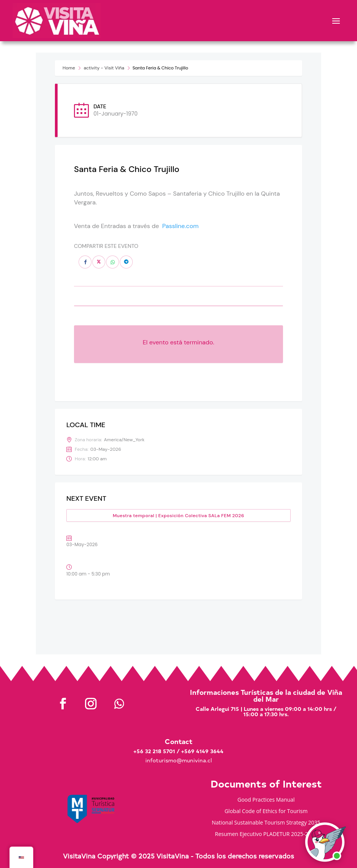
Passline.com (180, 226)
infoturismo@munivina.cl (178, 760)
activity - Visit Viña (104, 68)
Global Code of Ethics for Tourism (266, 812)
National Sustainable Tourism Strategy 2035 (266, 823)
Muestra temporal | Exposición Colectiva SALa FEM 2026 (179, 516)
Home (69, 68)
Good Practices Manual (266, 800)
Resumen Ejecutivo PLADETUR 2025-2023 (266, 834)
